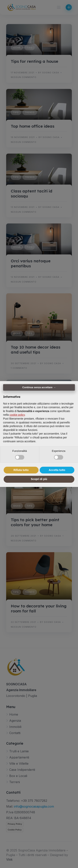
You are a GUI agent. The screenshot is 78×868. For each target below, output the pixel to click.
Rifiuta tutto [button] (21, 470)
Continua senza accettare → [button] (39, 387)
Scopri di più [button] (39, 479)
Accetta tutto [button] (57, 470)
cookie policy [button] (17, 415)
